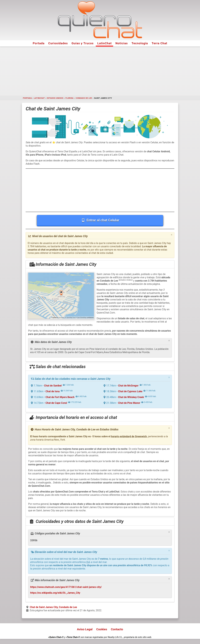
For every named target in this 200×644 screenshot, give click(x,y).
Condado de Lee (84, 98)
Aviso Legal (85, 629)
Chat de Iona (52, 391)
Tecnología (140, 43)
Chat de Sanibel (53, 386)
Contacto (117, 629)
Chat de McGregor (128, 386)
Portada (39, 43)
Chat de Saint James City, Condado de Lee (53, 607)
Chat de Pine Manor (129, 403)
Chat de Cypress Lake (130, 391)
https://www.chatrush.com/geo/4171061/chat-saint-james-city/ (66, 587)
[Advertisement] (100, 71)
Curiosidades (58, 43)
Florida (70, 98)
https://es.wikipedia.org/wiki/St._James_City (55, 593)
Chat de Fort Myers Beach (60, 397)
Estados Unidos (55, 98)
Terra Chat (160, 43)
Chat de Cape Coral (56, 403)
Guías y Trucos (83, 43)
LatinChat (105, 43)
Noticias (122, 43)
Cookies (102, 629)
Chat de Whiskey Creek (131, 397)
